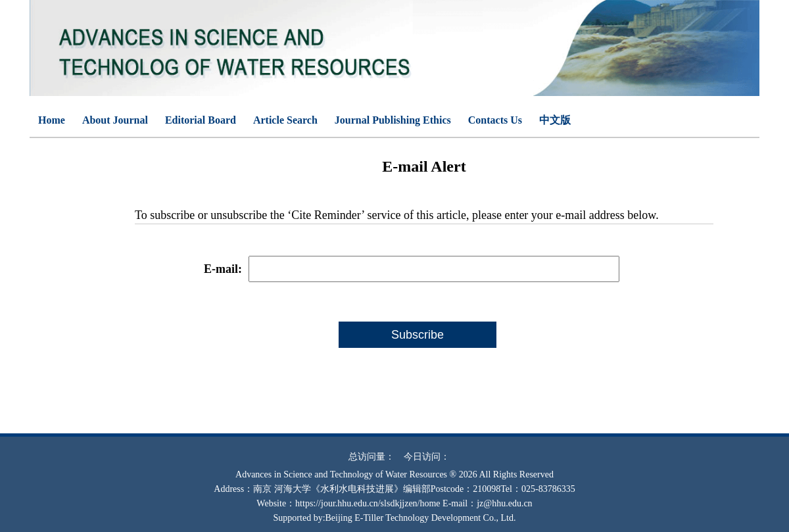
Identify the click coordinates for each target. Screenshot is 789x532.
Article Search (285, 120)
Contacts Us (495, 120)
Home (52, 120)
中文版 (555, 120)
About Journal (115, 120)
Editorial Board (201, 120)
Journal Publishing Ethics (393, 120)
